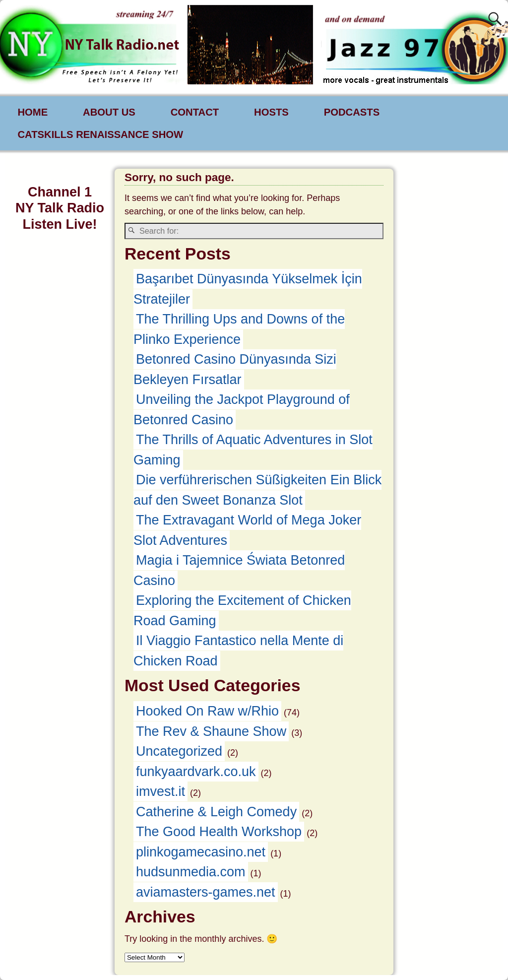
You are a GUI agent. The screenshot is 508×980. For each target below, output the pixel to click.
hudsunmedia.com (191, 872)
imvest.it (160, 791)
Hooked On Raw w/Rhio (207, 711)
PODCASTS (352, 112)
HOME (32, 112)
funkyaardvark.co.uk (196, 772)
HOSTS (271, 112)
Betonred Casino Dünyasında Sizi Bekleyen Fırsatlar (235, 369)
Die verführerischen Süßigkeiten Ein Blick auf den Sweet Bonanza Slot (257, 490)
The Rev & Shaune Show (211, 731)
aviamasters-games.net (206, 892)
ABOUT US (109, 112)
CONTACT (195, 112)
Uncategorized (179, 751)
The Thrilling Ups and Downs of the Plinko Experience (239, 329)
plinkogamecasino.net (201, 852)
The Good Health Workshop (219, 832)
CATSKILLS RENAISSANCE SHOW (100, 134)
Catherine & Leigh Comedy (216, 812)
